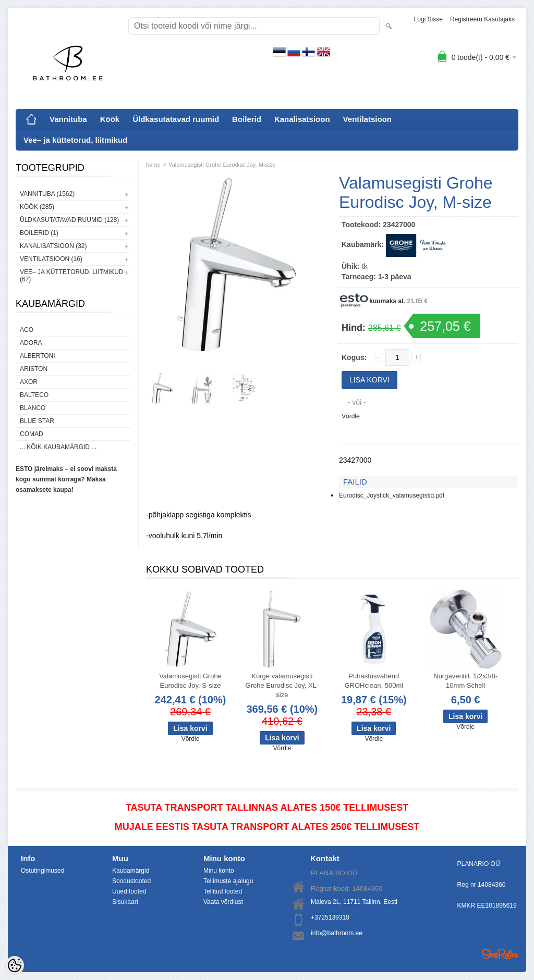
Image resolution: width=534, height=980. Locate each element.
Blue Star (37, 421)
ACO (27, 330)
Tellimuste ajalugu (228, 881)
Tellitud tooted (223, 891)
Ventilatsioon (367, 119)
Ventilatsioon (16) (51, 259)
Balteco (34, 395)
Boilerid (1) (39, 233)
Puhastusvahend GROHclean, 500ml (374, 681)
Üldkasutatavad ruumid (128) (69, 220)
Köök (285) (37, 207)
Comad (32, 434)
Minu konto (219, 871)
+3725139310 (330, 917)
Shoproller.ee (500, 954)
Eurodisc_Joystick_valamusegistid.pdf (392, 495)
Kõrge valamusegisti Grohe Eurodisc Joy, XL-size (282, 685)
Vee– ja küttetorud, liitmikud (75, 140)
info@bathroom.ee (337, 933)
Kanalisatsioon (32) (53, 246)
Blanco (33, 408)
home (153, 165)
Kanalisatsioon (302, 119)
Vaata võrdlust (223, 902)
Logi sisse (428, 19)
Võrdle (351, 416)
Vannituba (68, 119)
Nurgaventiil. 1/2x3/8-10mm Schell (465, 681)
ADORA (31, 343)
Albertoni (38, 356)
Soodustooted (131, 881)
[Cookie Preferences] (15, 965)
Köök (110, 119)
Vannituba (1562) (47, 194)
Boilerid (247, 119)
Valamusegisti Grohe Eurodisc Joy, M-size (222, 165)
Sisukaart (125, 902)
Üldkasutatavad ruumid (176, 119)
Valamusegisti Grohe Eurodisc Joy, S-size (190, 681)
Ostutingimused (43, 871)
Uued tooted (129, 891)
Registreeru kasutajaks (482, 19)
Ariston (34, 369)
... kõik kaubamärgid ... (58, 447)
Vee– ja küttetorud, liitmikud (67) (71, 276)
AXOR (29, 382)
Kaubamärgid (131, 871)
